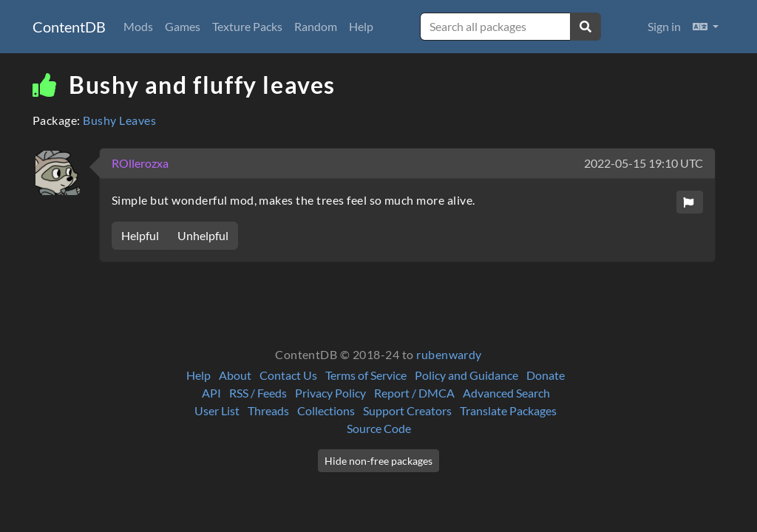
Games (183, 26)
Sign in (664, 26)
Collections (326, 410)
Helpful (140, 235)
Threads (268, 410)
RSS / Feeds (258, 393)
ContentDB (69, 27)
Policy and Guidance (466, 375)
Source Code (379, 428)
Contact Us (288, 375)
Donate (546, 375)
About (235, 375)
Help (361, 26)
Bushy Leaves (119, 120)
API (211, 393)
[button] (706, 27)
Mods (138, 26)
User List (217, 410)
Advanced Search (506, 393)
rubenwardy (449, 354)
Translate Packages (508, 410)
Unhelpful (203, 235)
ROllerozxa (140, 163)
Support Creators (407, 410)
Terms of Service (366, 375)
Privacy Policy (330, 393)
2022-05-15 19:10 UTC (644, 163)
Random (316, 26)
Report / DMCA (414, 393)
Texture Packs (247, 26)
